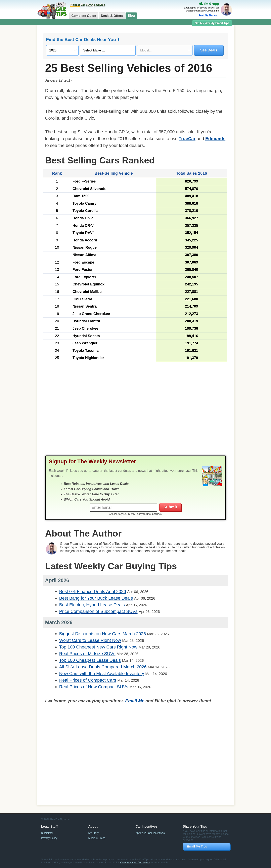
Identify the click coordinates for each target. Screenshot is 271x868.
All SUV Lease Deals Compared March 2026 (103, 667)
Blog (131, 16)
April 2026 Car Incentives (150, 833)
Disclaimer (47, 833)
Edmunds (215, 139)
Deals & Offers (112, 16)
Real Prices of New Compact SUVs (94, 687)
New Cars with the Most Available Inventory (102, 674)
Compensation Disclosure (135, 862)
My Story (94, 833)
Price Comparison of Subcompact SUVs (98, 611)
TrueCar (187, 139)
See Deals (209, 50)
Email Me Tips (197, 846)
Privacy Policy (49, 838)
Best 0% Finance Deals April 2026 (93, 591)
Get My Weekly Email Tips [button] (212, 23)
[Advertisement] (136, 417)
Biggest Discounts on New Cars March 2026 (103, 634)
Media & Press (97, 838)
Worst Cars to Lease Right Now (90, 640)
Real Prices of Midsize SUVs (87, 654)
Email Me (135, 701)
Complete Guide (84, 16)
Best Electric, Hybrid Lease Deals (92, 605)
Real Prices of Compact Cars (88, 680)
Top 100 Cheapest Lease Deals (90, 660)
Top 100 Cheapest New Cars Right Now (98, 647)
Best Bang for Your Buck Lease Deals (96, 598)
